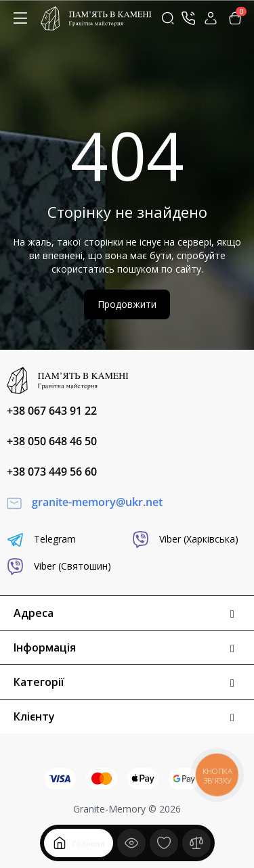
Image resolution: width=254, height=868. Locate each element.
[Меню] (20, 18)
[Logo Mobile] (96, 19)
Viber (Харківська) (185, 540)
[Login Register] (211, 18)
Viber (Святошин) (59, 567)
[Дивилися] (131, 843)
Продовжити (127, 304)
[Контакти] (188, 18)
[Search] (168, 18)
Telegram (41, 540)
